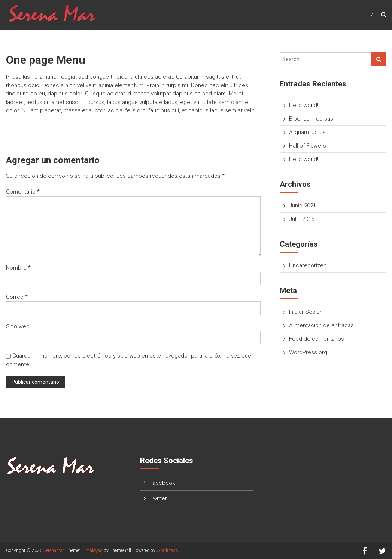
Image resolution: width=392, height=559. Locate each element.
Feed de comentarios (317, 339)
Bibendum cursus (311, 119)
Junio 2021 (303, 206)
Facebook (162, 483)
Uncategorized (308, 265)
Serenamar (54, 550)
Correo (17, 297)
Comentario (23, 192)
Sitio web (18, 326)
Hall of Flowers (308, 146)
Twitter (158, 498)
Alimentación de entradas (321, 325)
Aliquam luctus (307, 132)
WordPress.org (308, 352)
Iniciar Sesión (306, 312)
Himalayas (92, 550)
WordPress (167, 550)
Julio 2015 (302, 219)
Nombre (18, 268)
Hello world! (304, 105)
